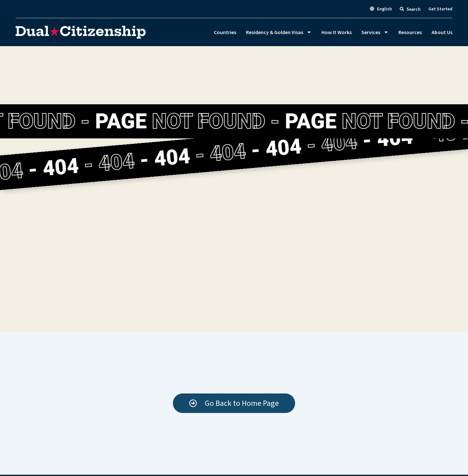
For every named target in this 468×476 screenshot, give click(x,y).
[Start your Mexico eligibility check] (234, 403)
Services (375, 32)
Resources (410, 32)
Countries (225, 32)
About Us (442, 32)
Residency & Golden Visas (279, 32)
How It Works (337, 32)
